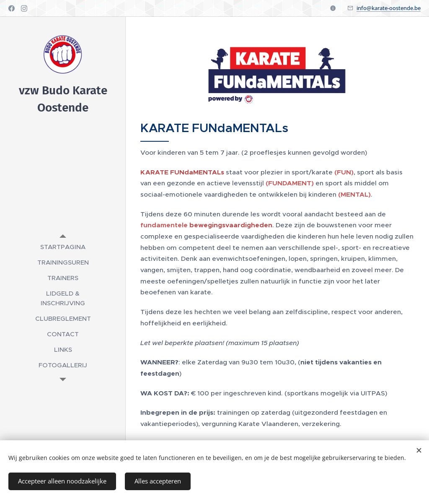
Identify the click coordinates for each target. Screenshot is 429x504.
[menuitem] (63, 247)
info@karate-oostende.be (389, 8)
